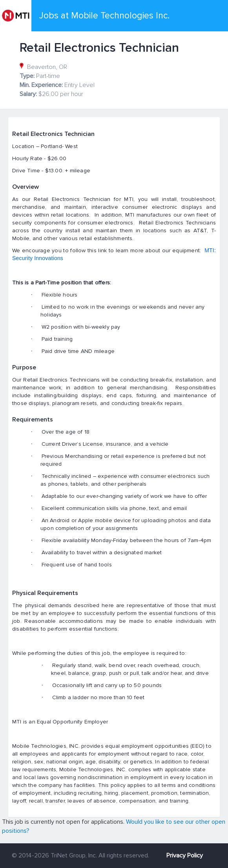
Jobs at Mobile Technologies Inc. (104, 16)
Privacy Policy (185, 855)
